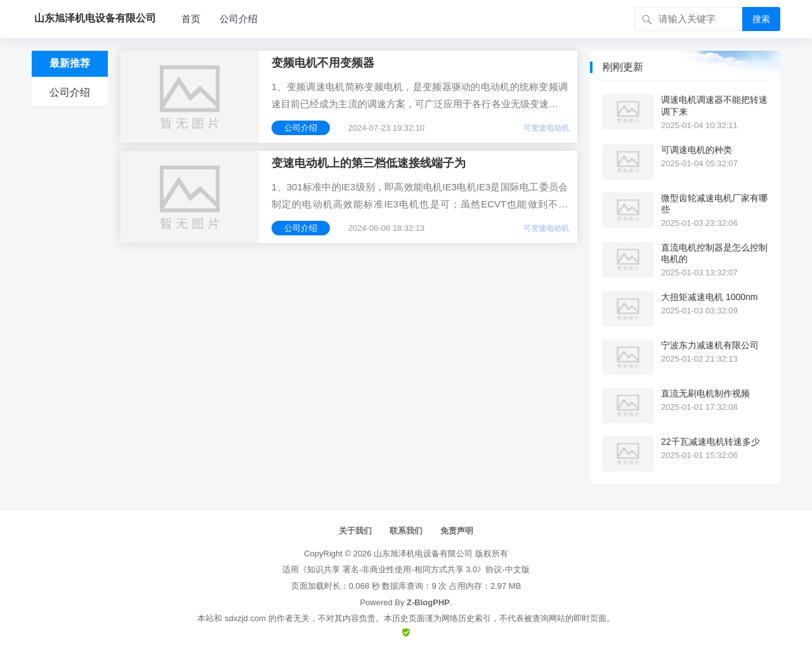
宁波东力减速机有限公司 (710, 345)
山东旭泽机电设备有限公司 (423, 554)
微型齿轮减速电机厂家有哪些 (714, 204)
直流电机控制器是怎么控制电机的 (714, 253)
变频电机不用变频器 (323, 63)
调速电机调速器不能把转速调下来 (714, 105)
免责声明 (457, 531)
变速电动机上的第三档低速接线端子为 (369, 163)
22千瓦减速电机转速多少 (710, 442)
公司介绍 (239, 19)
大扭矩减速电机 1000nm (709, 297)
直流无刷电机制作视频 (705, 393)
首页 (191, 19)
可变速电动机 (546, 128)
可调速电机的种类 (697, 150)
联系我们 (406, 531)
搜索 (761, 19)
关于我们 (355, 531)
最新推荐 (70, 63)
